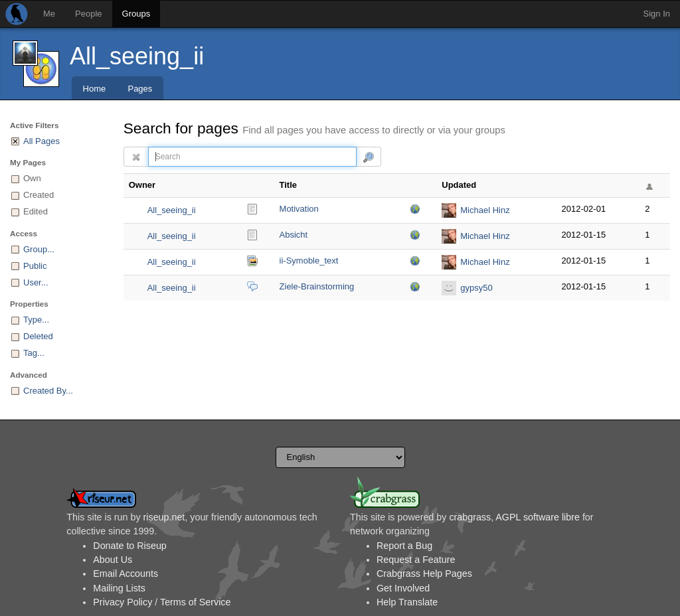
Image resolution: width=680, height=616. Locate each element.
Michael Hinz (485, 210)
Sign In (657, 14)
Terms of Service (195, 602)
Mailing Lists (119, 588)
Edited (36, 211)
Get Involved (403, 588)
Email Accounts (126, 574)
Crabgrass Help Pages (424, 574)
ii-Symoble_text (309, 261)
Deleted (38, 336)
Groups (136, 14)
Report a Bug (404, 546)
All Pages (42, 141)
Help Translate (407, 602)
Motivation (299, 209)
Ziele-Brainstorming (317, 286)
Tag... (34, 353)
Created (39, 195)
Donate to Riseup (129, 546)
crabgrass (470, 517)
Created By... (48, 391)
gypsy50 (476, 288)
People (88, 14)
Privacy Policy (123, 602)
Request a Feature (416, 560)
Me (49, 14)
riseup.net (164, 517)
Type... (36, 320)
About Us (113, 560)
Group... (39, 249)
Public (35, 266)
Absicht (294, 235)
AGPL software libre (538, 517)
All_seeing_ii (137, 56)
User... (36, 282)
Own (32, 178)
